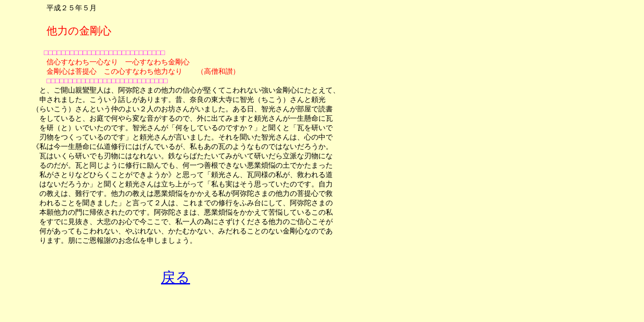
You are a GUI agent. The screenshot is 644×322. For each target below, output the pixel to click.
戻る (176, 277)
